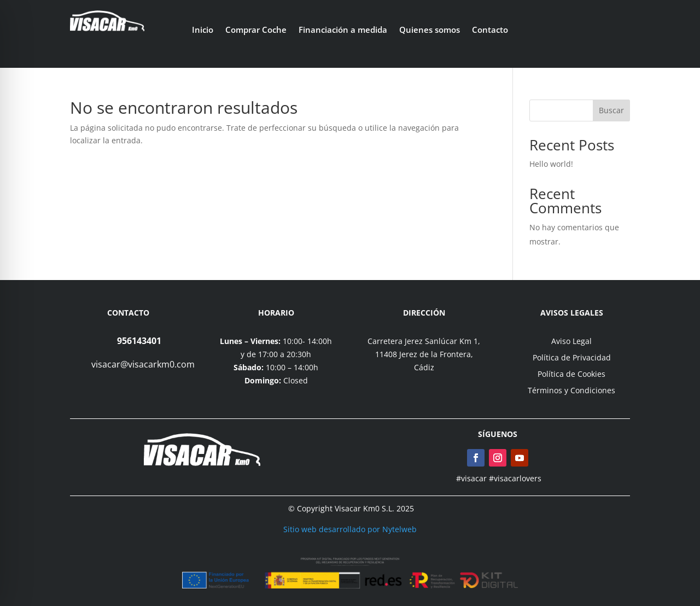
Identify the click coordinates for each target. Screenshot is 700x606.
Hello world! (551, 164)
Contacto (490, 30)
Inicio (203, 30)
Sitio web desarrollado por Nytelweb (350, 529)
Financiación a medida (343, 30)
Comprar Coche (256, 30)
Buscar (611, 110)
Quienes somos (430, 30)
